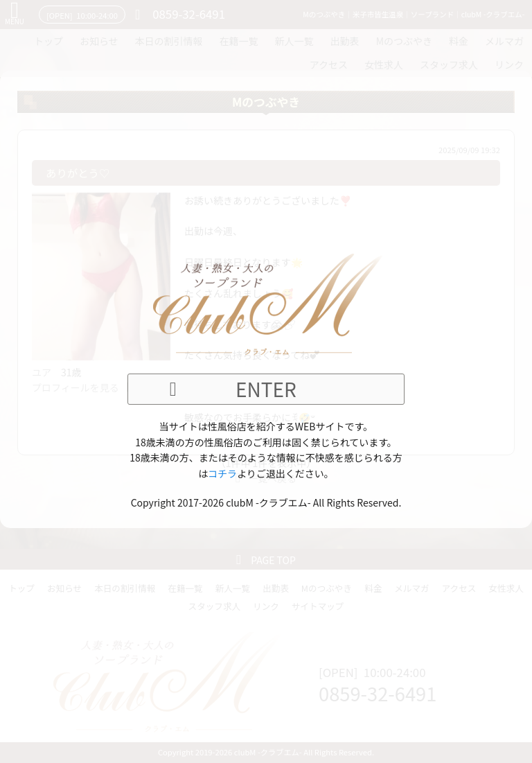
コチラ (222, 473)
